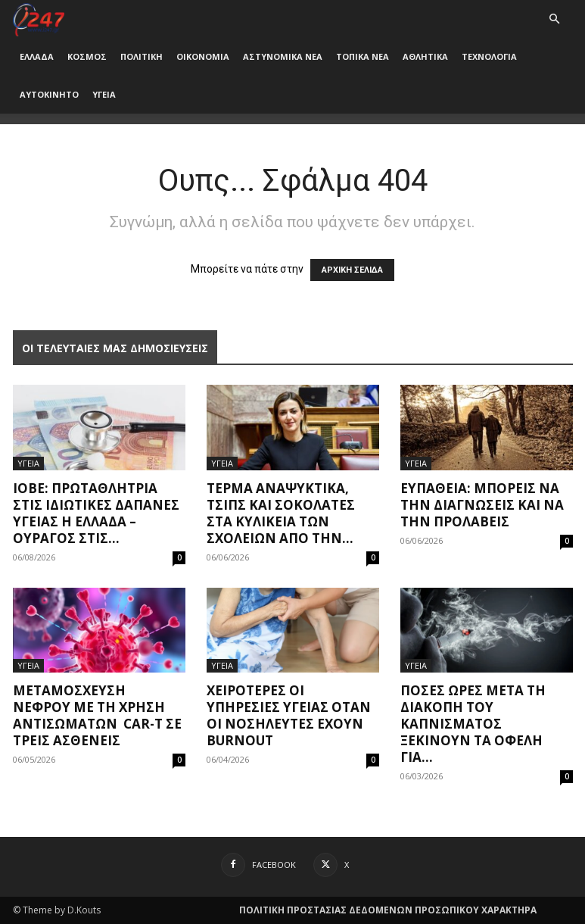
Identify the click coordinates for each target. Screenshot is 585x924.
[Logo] (39, 19)
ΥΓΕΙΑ (104, 94)
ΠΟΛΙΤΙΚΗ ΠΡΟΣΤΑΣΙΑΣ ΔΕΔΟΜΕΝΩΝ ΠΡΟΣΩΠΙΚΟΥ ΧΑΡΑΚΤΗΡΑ (388, 910)
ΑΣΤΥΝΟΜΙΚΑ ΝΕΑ (283, 56)
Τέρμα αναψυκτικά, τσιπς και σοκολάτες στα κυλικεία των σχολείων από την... (281, 513)
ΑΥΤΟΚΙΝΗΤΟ (49, 94)
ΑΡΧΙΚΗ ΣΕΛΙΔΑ (352, 270)
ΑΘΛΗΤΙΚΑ (425, 56)
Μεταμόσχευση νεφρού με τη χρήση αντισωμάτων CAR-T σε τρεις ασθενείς (97, 715)
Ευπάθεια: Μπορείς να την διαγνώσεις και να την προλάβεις (482, 505)
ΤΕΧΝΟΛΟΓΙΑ (489, 56)
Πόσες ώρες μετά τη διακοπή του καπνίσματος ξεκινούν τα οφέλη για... (473, 724)
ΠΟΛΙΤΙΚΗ (142, 56)
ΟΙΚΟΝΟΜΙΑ (203, 56)
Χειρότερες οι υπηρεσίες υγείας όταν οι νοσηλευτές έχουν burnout (289, 715)
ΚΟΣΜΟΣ (87, 56)
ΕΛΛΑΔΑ (37, 56)
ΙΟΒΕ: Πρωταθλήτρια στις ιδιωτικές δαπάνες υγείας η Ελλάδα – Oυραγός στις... (96, 513)
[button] (555, 19)
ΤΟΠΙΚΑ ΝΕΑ (363, 56)
